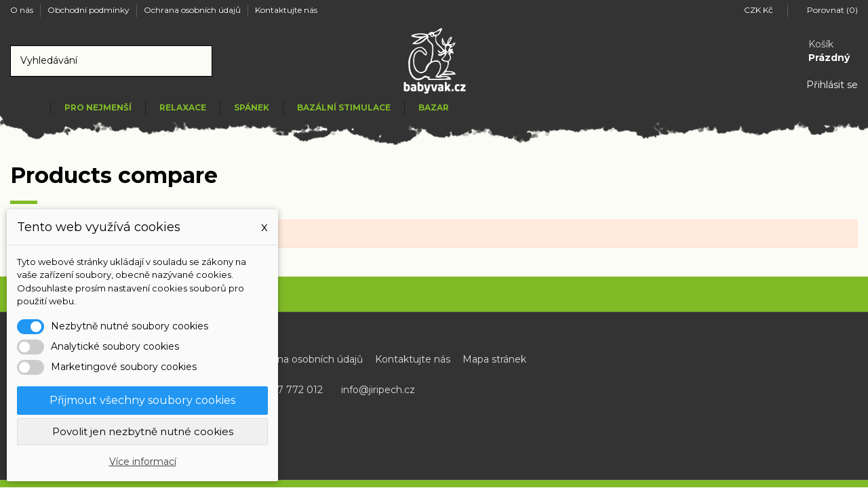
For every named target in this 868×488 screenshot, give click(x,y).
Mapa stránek (494, 359)
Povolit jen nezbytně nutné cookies (143, 431)
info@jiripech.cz (378, 390)
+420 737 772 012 (281, 390)
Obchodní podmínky (90, 10)
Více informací (143, 462)
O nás (23, 10)
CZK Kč (762, 10)
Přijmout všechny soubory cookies (142, 400)
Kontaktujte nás (286, 10)
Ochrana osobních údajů (193, 10)
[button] (98, 108)
